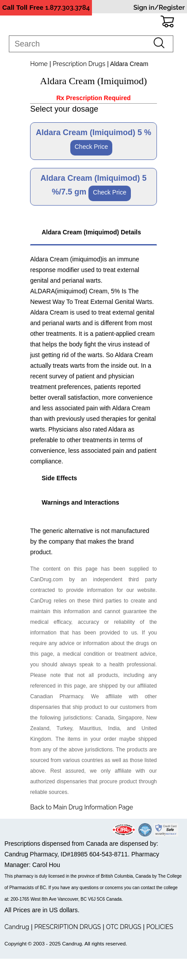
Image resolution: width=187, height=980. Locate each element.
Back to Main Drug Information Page (82, 807)
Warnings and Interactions (80, 502)
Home (39, 64)
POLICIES (160, 927)
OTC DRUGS (124, 927)
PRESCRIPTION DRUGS (67, 927)
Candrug (17, 927)
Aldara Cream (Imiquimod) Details (91, 232)
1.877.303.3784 (67, 8)
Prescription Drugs (79, 64)
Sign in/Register (159, 8)
